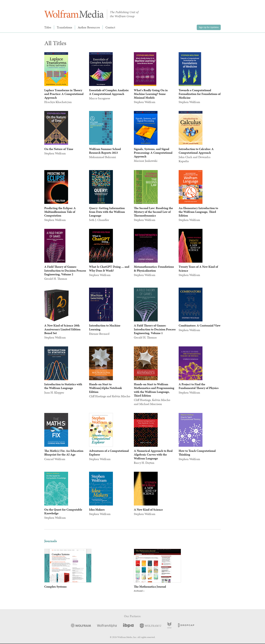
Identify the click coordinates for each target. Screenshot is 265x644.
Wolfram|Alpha (107, 626)
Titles (48, 27)
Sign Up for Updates (209, 27)
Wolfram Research (81, 625)
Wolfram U (150, 626)
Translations (64, 27)
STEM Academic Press (169, 625)
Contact (110, 27)
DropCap (186, 625)
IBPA (128, 625)
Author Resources (89, 27)
